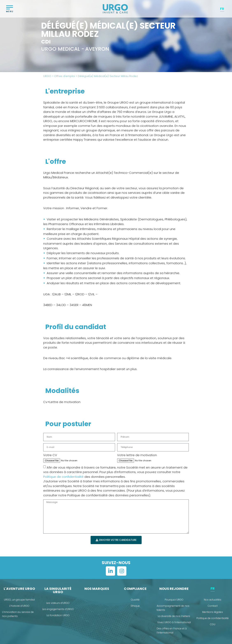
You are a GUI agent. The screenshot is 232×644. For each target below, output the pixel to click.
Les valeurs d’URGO (58, 603)
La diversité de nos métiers (174, 616)
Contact (213, 606)
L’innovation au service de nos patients (18, 614)
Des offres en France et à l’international (172, 631)
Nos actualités (213, 600)
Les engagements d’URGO (58, 609)
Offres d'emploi (65, 76)
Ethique (135, 606)
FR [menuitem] (222, 9)
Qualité (135, 600)
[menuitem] (222, 9)
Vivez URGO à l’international (174, 622)
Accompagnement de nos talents (173, 608)
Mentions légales (213, 612)
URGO (47, 76)
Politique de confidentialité (63, 477)
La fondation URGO (58, 615)
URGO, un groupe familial (19, 600)
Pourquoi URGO (174, 600)
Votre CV (50, 455)
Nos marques (97, 589)
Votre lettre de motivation (137, 455)
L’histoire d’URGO (19, 606)
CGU (213, 624)
